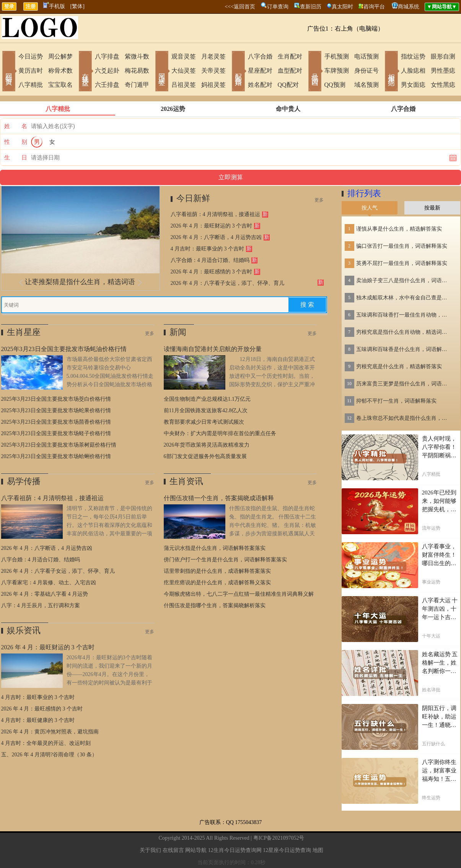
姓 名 (16, 126)
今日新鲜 (193, 198)
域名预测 (367, 85)
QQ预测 (335, 85)
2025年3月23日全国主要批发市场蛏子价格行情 (56, 433)
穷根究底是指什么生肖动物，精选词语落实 (404, 332)
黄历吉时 (31, 71)
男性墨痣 (443, 71)
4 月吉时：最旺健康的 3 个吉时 (38, 720)
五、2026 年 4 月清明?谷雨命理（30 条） (49, 755)
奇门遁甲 (137, 85)
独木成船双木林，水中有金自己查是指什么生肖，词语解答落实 (404, 298)
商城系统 (409, 7)
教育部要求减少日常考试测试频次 (204, 422)
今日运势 (31, 56)
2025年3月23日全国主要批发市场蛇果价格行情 (56, 410)
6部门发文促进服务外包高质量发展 (205, 456)
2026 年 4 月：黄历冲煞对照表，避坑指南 (50, 732)
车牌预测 (337, 71)
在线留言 (173, 850)
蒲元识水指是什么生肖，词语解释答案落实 (215, 548)
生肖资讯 (186, 481)
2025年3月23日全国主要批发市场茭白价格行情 (56, 399)
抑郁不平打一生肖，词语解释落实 (396, 401)
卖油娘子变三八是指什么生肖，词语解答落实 (404, 280)
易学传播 (24, 481)
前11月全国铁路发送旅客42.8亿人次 (206, 410)
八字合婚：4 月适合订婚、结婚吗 (210, 260)
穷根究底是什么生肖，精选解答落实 (399, 367)
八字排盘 (107, 56)
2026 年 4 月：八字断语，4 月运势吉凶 (216, 237)
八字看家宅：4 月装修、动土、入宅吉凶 (49, 583)
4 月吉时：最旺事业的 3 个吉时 (208, 249)
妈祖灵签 (213, 85)
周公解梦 (60, 56)
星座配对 (260, 71)
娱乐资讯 (24, 630)
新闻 (178, 332)
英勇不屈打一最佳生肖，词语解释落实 (402, 263)
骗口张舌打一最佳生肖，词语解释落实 (402, 246)
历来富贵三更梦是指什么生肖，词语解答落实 (404, 384)
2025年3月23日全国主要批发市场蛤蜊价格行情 (56, 456)
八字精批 (31, 85)
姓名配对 (260, 85)
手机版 (54, 6)
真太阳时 (342, 7)
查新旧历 (311, 7)
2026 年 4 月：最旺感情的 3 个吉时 (212, 272)
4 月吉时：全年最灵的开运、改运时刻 (46, 743)
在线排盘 (85, 72)
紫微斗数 (137, 56)
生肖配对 (290, 56)
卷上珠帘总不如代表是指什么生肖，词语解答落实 (404, 418)
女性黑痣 (443, 85)
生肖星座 (24, 332)
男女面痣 (413, 85)
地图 (318, 850)
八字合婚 (260, 56)
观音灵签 (184, 56)
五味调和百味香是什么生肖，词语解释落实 (404, 349)
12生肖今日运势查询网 (235, 850)
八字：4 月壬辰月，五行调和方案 (41, 605)
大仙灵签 (184, 71)
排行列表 (364, 193)
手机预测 (337, 56)
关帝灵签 (213, 71)
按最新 (432, 208)
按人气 (370, 208)
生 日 (16, 158)
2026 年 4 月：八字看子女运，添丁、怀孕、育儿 (228, 283)
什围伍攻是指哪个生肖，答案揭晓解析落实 (215, 605)
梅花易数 (137, 71)
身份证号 (367, 71)
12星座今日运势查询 (287, 850)
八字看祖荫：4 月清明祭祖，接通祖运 (216, 214)
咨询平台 (374, 7)
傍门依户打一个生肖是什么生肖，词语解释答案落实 (225, 560)
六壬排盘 (107, 85)
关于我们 (150, 850)
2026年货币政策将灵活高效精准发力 (207, 445)
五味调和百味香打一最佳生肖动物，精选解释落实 (404, 315)
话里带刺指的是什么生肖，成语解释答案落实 (217, 571)
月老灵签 (213, 56)
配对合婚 (238, 72)
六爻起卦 (107, 71)
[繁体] (77, 6)
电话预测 (367, 56)
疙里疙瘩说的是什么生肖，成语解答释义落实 (217, 583)
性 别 (16, 142)
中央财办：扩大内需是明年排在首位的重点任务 (220, 433)
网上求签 (162, 72)
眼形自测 (443, 56)
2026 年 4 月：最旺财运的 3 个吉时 (212, 226)
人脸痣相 (413, 71)
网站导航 (196, 850)
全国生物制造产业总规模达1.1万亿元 (207, 399)
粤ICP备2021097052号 (279, 838)
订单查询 (278, 7)
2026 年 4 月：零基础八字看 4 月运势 (45, 594)
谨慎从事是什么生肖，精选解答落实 (399, 229)
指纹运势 (413, 56)
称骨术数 (60, 71)
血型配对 (290, 71)
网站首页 (9, 72)
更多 (319, 200)
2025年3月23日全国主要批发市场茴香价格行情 (56, 422)
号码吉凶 (315, 72)
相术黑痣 (391, 72)
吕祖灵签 (184, 85)
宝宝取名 (60, 85)
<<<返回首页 (240, 7)
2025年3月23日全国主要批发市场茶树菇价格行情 (59, 445)
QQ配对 (288, 85)
